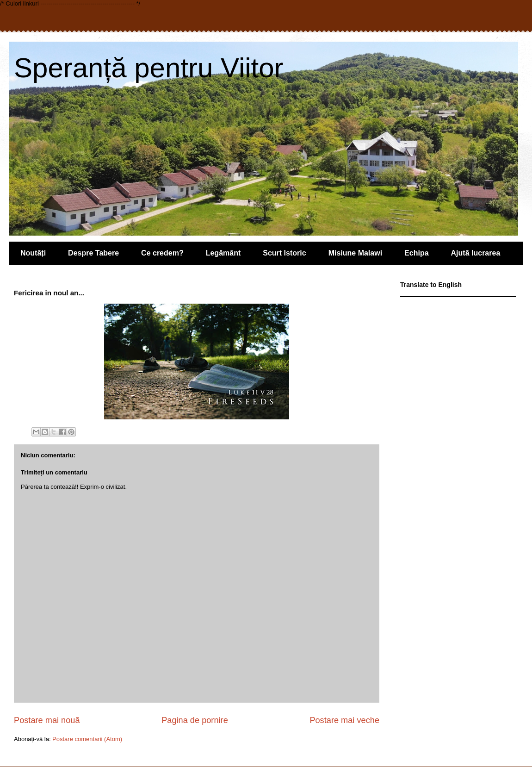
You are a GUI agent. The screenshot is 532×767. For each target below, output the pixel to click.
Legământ (223, 253)
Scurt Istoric (284, 253)
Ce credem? (162, 253)
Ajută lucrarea (476, 253)
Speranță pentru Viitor (149, 68)
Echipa (416, 253)
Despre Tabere (93, 253)
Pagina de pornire (195, 720)
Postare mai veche (344, 720)
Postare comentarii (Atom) (87, 739)
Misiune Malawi (355, 253)
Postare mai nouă (47, 720)
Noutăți (33, 253)
